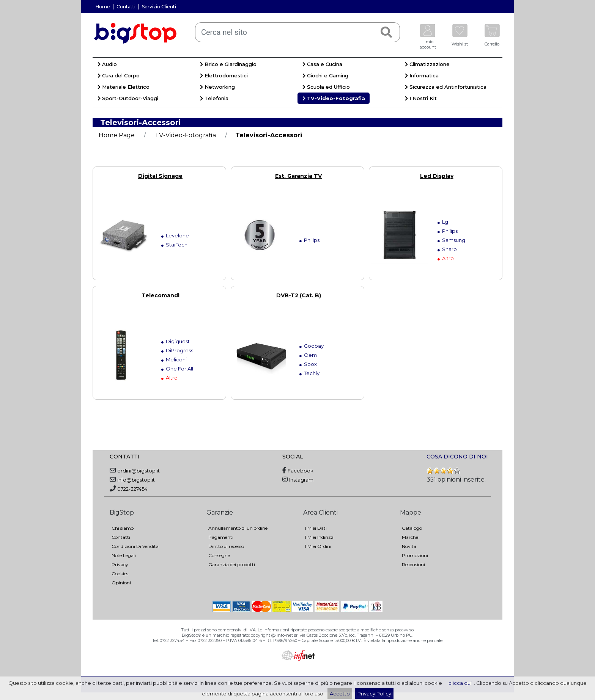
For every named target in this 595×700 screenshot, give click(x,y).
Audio (107, 64)
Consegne (219, 555)
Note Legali (124, 555)
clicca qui (460, 683)
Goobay (314, 346)
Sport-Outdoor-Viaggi (128, 98)
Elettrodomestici (224, 75)
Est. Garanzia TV (298, 176)
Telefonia (214, 98)
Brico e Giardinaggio (228, 64)
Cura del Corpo (119, 75)
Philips (312, 240)
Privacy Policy (374, 694)
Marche (410, 537)
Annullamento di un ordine (238, 528)
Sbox (310, 364)
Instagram (301, 480)
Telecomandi (161, 295)
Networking (217, 87)
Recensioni (413, 564)
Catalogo (412, 528)
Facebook (301, 471)
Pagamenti (221, 537)
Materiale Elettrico (124, 87)
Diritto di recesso (226, 546)
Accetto (340, 694)
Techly (312, 373)
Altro (448, 258)
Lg (445, 222)
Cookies (120, 574)
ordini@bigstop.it (139, 471)
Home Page (117, 135)
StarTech (177, 245)
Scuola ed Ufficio (326, 87)
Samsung (454, 240)
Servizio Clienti (159, 7)
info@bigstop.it (136, 480)
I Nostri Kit (421, 98)
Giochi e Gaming (325, 75)
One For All (179, 369)
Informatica (422, 75)
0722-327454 (132, 489)
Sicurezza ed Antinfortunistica (446, 87)
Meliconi (176, 359)
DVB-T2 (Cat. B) (299, 295)
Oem (310, 355)
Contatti (126, 7)
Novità (409, 546)
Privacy (120, 564)
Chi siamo (123, 528)
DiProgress (179, 350)
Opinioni (121, 583)
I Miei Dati (316, 528)
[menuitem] (144, 65)
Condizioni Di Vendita (135, 546)
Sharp (449, 249)
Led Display (437, 176)
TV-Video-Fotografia (334, 98)
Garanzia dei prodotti (232, 564)
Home (103, 7)
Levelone (177, 235)
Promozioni (415, 555)
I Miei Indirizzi (320, 537)
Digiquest (178, 341)
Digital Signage (160, 176)
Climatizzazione (427, 64)
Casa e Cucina (322, 64)
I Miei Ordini (318, 546)
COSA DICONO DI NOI (457, 457)
